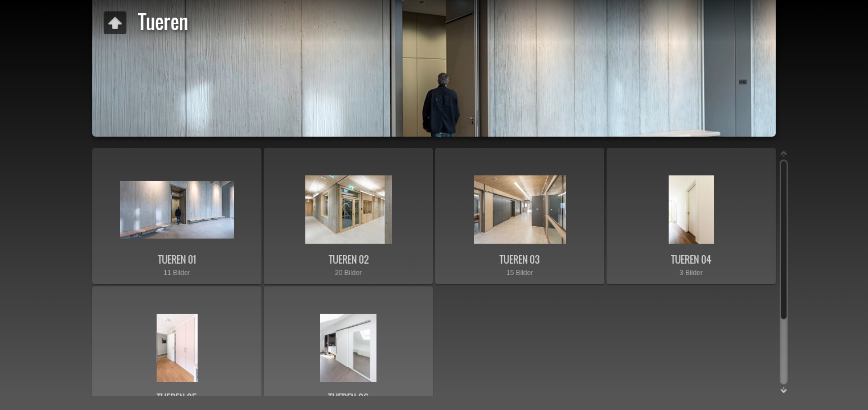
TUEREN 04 (691, 259)
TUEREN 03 (520, 259)
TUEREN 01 (177, 259)
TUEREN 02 (349, 259)
